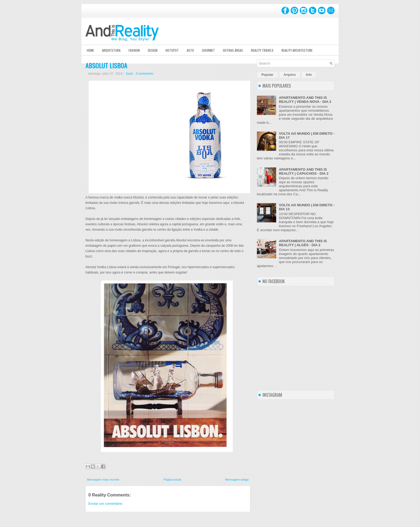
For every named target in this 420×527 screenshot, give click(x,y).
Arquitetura (111, 50)
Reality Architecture (297, 50)
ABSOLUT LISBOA (106, 65)
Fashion (134, 50)
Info (309, 75)
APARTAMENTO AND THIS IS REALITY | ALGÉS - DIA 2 (303, 243)
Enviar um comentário (105, 504)
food (129, 74)
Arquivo (290, 75)
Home (90, 50)
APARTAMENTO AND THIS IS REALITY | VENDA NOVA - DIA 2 (305, 100)
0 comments (145, 74)
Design (153, 50)
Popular (267, 75)
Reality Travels (262, 50)
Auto (190, 50)
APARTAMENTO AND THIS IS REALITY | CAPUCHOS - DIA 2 (304, 171)
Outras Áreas (233, 50)
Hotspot (172, 50)
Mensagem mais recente (103, 480)
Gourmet (208, 50)
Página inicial (172, 480)
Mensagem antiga (237, 480)
